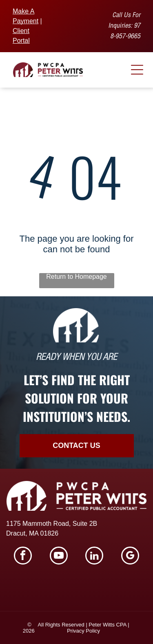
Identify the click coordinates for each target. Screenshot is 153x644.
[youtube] (59, 557)
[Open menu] (137, 70)
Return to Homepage (76, 277)
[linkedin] (94, 557)
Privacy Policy (83, 631)
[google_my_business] (130, 557)
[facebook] (23, 557)
